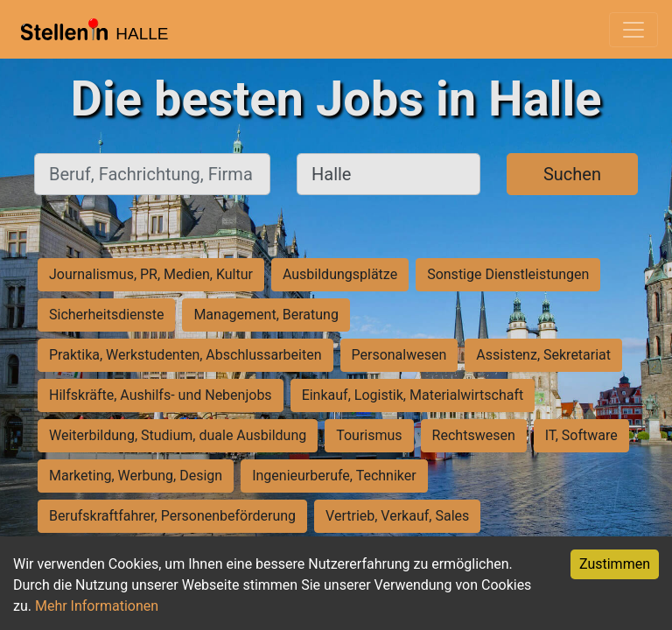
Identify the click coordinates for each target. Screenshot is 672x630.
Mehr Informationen (97, 606)
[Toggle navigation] (633, 30)
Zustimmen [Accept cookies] (615, 564)
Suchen (572, 174)
